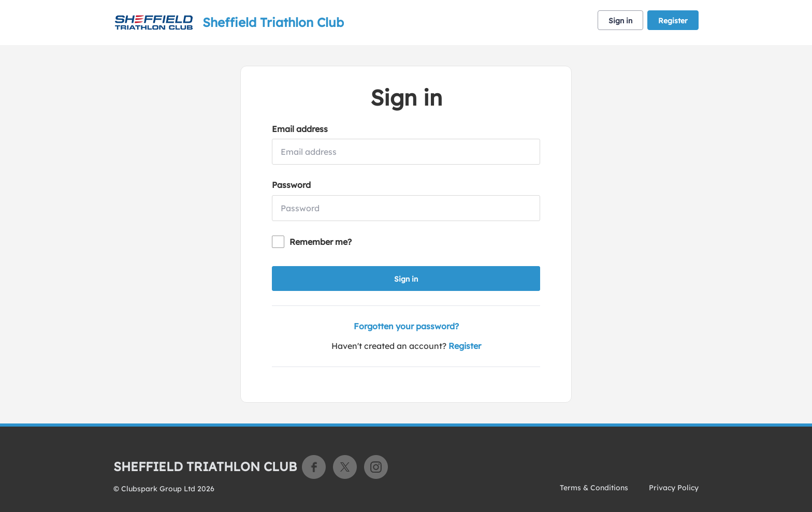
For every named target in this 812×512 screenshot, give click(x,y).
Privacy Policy (674, 488)
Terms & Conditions (594, 488)
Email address (300, 129)
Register (673, 21)
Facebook (314, 467)
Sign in (620, 21)
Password (291, 185)
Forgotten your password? (406, 326)
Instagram (376, 467)
